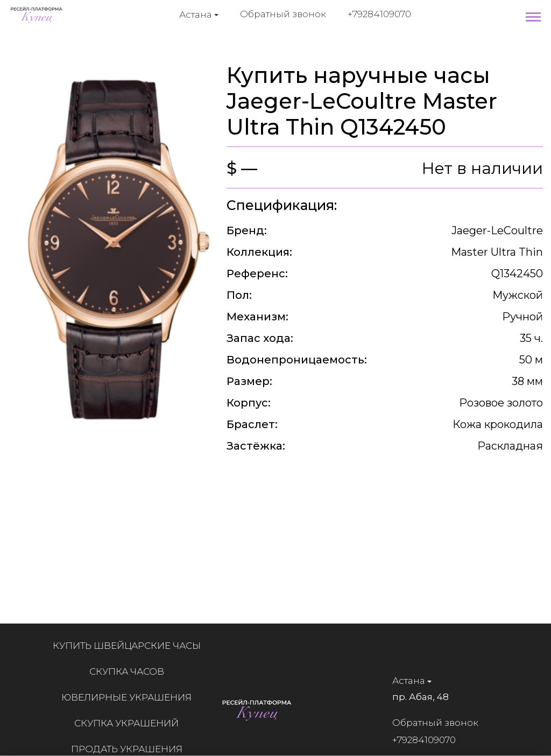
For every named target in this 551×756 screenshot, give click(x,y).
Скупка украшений (131, 723)
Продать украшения (132, 749)
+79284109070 (379, 14)
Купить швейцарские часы (132, 646)
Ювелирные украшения (131, 697)
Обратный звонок (283, 14)
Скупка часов (132, 671)
